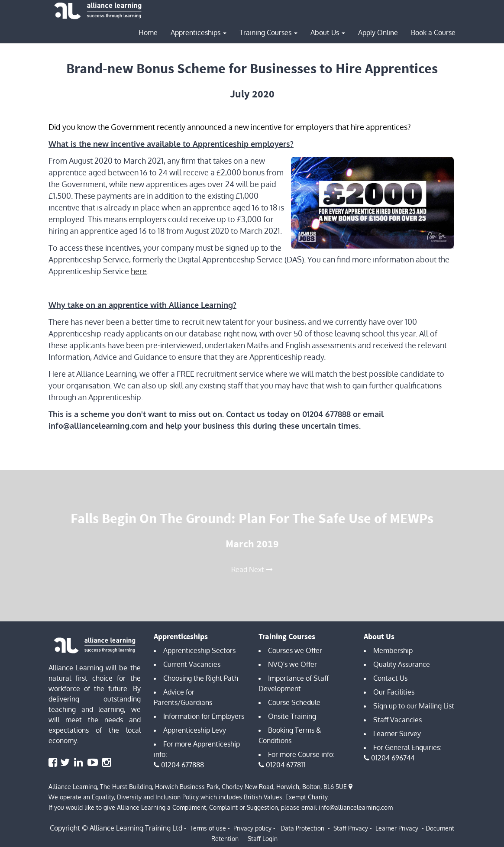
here (139, 271)
